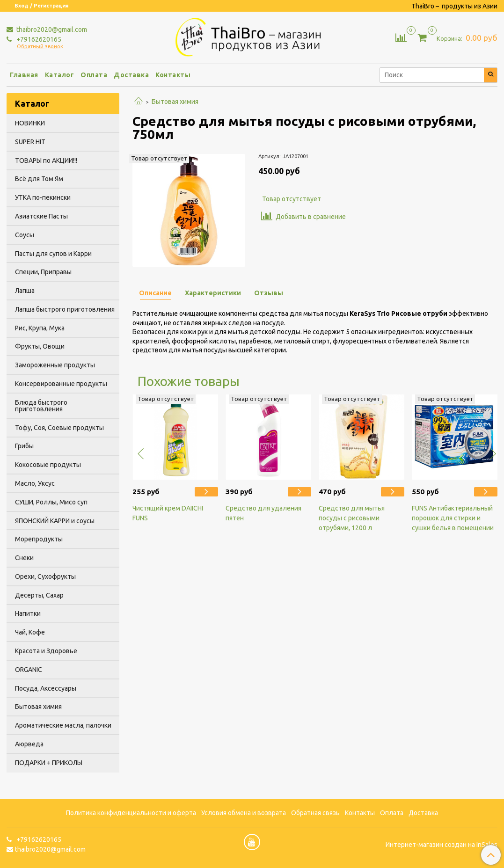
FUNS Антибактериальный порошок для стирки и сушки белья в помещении (453, 518)
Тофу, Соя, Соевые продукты (59, 428)
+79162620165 (38, 39)
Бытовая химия (175, 102)
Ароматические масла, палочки (63, 725)
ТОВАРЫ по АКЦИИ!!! (46, 160)
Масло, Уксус (35, 483)
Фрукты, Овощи (40, 346)
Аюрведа (29, 744)
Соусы (25, 235)
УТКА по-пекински (43, 197)
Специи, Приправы (43, 272)
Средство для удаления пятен (263, 513)
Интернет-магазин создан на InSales (442, 845)
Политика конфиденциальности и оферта (131, 813)
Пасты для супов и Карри (53, 254)
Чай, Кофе (30, 632)
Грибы (24, 446)
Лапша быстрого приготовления (65, 309)
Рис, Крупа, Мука (40, 328)
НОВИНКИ (30, 123)
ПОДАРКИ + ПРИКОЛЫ (49, 763)
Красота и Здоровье (46, 651)
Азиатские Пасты (41, 216)
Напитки (28, 613)
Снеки (24, 558)
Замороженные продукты (55, 365)
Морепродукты (39, 539)
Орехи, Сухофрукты (45, 576)
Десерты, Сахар (39, 595)
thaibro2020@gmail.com (51, 29)
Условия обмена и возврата (244, 813)
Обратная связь (315, 813)
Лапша (25, 291)
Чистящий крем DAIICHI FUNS (168, 513)
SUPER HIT (30, 142)
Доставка (131, 75)
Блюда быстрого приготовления (41, 406)
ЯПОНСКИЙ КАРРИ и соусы (55, 521)
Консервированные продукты (61, 384)
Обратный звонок (40, 47)
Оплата (94, 75)
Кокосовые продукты (48, 465)
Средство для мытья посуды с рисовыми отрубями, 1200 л (352, 518)
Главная (24, 75)
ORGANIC (29, 670)
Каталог (60, 75)
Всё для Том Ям (39, 179)
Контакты (173, 75)
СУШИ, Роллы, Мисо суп (51, 502)
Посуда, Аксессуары (46, 688)
